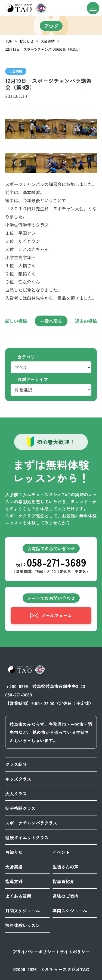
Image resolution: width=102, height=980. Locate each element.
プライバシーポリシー (34, 952)
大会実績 (48, 41)
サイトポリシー (75, 952)
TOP (9, 41)
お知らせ (26, 41)
